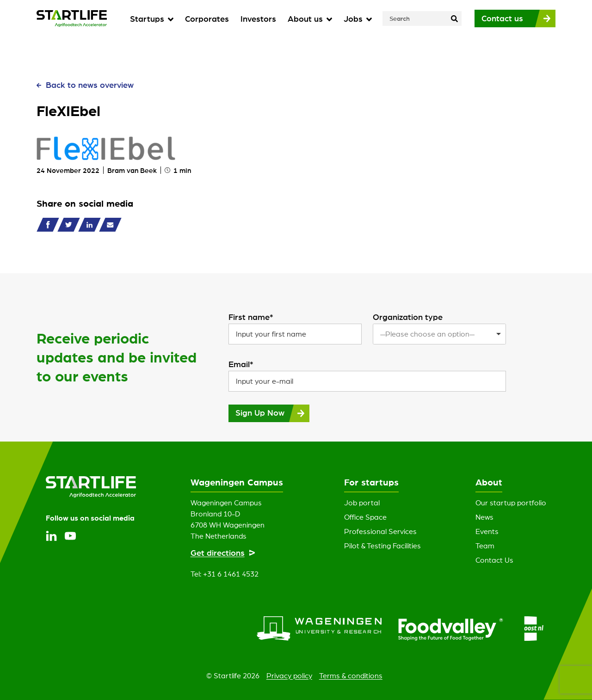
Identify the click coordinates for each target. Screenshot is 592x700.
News (484, 517)
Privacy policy (289, 675)
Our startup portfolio (511, 503)
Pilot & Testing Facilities (382, 546)
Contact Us (494, 560)
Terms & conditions (351, 675)
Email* (241, 364)
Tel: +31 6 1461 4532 (225, 574)
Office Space (365, 517)
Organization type (408, 317)
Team (485, 546)
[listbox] (439, 334)
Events (487, 531)
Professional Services (380, 531)
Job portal (362, 503)
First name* (251, 317)
